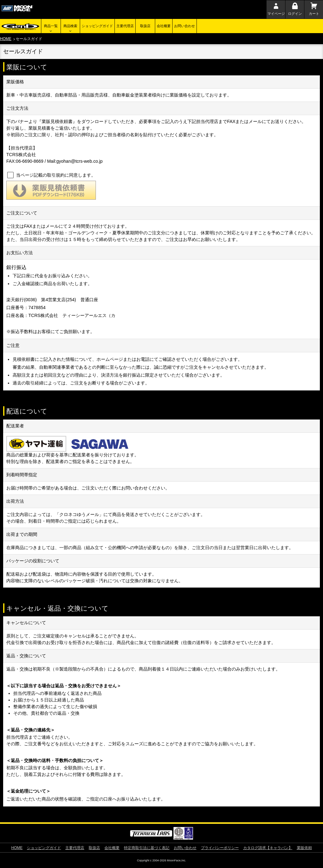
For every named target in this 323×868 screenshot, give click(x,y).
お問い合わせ (185, 26)
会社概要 (164, 26)
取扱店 (145, 26)
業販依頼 (304, 848)
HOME (6, 39)
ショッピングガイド (97, 26)
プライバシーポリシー (220, 848)
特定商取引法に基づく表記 (147, 848)
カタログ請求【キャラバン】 (268, 848)
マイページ (276, 14)
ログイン (295, 14)
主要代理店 (125, 26)
